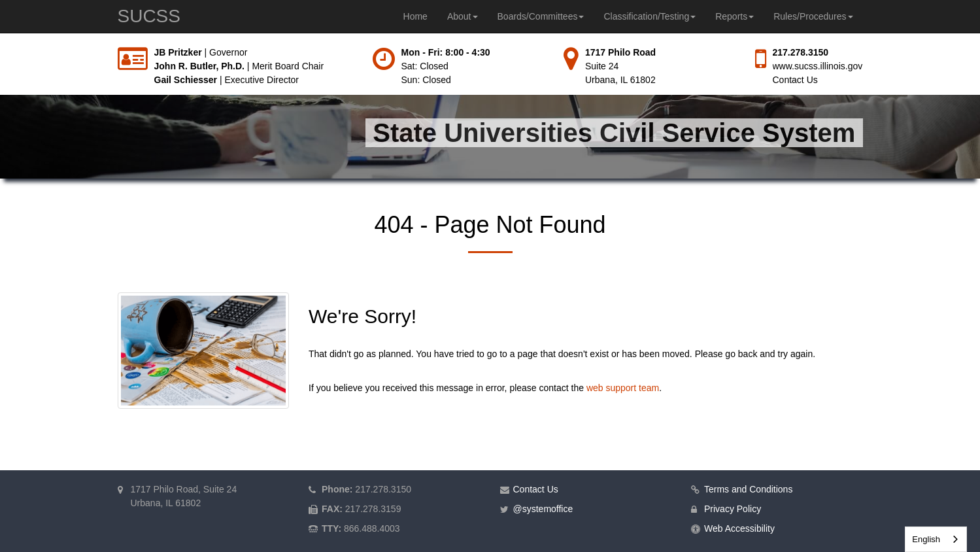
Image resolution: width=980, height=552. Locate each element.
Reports (735, 16)
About (463, 16)
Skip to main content (0, 46)
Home (415, 16)
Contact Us (795, 80)
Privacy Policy (733, 509)
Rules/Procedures (813, 16)
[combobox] (936, 539)
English (926, 539)
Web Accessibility (739, 528)
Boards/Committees (541, 16)
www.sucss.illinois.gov (818, 66)
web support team (623, 388)
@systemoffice (543, 509)
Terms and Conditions (748, 489)
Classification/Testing (650, 16)
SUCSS (149, 16)
